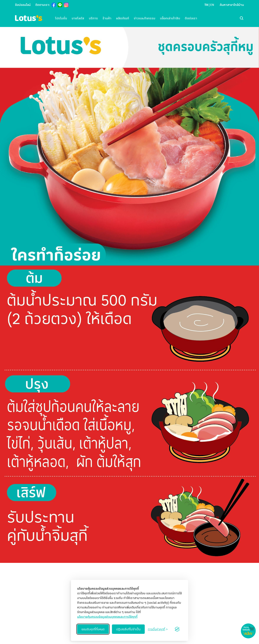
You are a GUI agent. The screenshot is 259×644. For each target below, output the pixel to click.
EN (212, 5)
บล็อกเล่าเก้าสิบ (170, 18)
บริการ (93, 18)
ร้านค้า (107, 18)
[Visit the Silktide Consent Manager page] (177, 629)
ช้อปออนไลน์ (23, 5)
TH (206, 5)
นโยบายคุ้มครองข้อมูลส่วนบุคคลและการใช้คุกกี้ (107, 617)
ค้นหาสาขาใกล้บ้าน (232, 5)
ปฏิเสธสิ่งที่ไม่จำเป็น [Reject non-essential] (128, 629)
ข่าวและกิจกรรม (145, 18)
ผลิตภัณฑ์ (123, 18)
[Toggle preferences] (158, 629)
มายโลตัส (78, 18)
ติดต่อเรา (191, 18)
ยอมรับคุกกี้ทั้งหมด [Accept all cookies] (93, 629)
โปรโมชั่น (61, 18)
